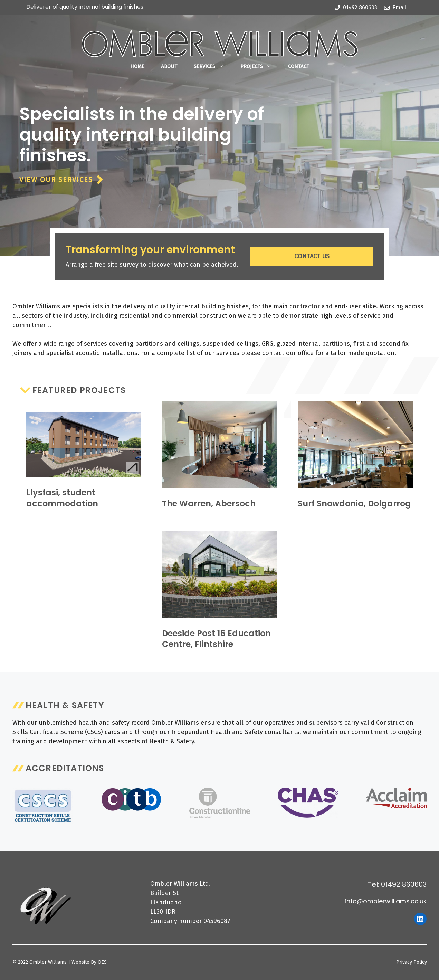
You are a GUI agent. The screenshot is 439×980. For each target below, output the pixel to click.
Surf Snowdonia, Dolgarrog (354, 503)
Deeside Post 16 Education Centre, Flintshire (216, 639)
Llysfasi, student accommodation (62, 498)
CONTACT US (312, 256)
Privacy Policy (412, 962)
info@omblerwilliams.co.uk (386, 901)
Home (137, 66)
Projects (260, 66)
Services (213, 66)
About (169, 66)
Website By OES (89, 962)
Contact (299, 66)
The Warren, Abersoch (209, 503)
